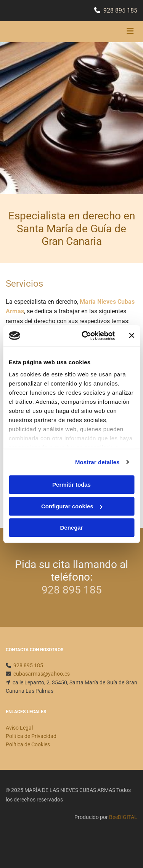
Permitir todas (71, 485)
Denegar (71, 528)
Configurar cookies (72, 506)
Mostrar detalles (97, 462)
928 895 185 (120, 10)
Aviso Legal (19, 728)
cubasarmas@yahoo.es (42, 674)
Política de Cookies (28, 744)
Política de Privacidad (31, 736)
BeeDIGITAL (123, 817)
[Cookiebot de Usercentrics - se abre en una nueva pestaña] (85, 336)
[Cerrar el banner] (132, 336)
